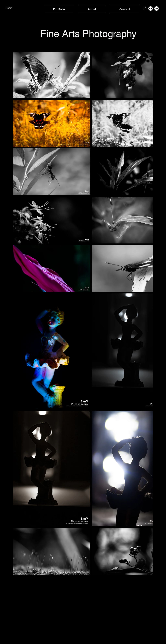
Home (9, 8)
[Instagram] (145, 8)
